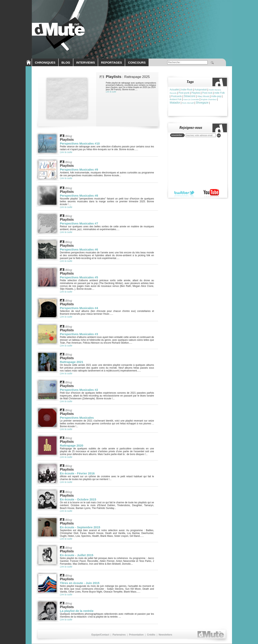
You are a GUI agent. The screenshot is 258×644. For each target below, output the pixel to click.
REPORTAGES (111, 62)
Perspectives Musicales (77, 418)
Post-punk (184, 93)
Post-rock (207, 93)
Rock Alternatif (188, 103)
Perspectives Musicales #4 (79, 308)
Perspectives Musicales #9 (79, 169)
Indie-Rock (187, 90)
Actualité (174, 90)
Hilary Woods (203, 96)
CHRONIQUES (45, 62)
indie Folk (219, 93)
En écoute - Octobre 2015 (78, 499)
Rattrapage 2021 (72, 362)
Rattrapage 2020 (72, 445)
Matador (175, 103)
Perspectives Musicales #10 (80, 143)
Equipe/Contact (100, 635)
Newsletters (165, 635)
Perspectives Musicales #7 (79, 223)
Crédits (151, 635)
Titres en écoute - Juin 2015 (80, 583)
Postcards (176, 96)
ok (219, 135)
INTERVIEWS (86, 62)
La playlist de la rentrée (77, 611)
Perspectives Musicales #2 (79, 390)
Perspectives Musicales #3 (79, 334)
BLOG (66, 62)
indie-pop (216, 96)
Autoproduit (200, 90)
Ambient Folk (176, 99)
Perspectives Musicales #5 (79, 277)
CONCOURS (137, 62)
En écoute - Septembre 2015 (80, 527)
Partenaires (119, 635)
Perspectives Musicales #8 (79, 196)
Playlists (196, 93)
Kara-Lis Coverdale (191, 100)
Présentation (136, 635)
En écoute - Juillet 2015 (77, 555)
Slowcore (190, 96)
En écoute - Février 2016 (77, 473)
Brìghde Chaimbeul (209, 100)
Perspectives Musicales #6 (79, 249)
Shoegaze (202, 103)
